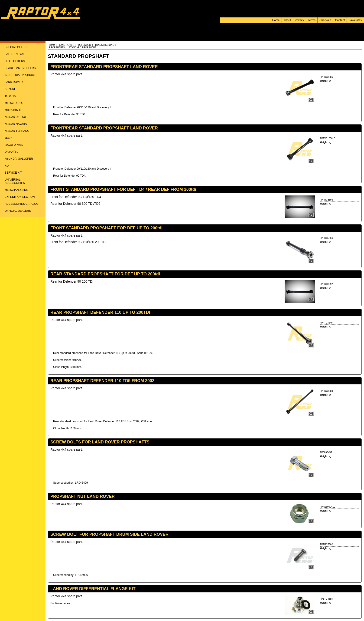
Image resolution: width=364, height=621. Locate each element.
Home (276, 20)
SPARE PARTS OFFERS (20, 68)
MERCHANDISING (16, 190)
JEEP (8, 138)
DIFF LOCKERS (15, 61)
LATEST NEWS (14, 54)
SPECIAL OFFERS (16, 47)
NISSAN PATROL (16, 117)
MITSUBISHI (13, 110)
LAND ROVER (14, 82)
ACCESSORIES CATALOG (22, 204)
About (287, 20)
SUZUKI (10, 89)
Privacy (299, 20)
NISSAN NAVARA (16, 124)
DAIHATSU (12, 152)
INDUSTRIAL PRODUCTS (21, 75)
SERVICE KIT (13, 173)
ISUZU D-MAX (14, 145)
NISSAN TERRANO (17, 131)
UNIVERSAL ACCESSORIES (15, 181)
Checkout (325, 20)
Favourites (355, 20)
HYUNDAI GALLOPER (19, 159)
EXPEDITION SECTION (20, 197)
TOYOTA (10, 96)
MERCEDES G (14, 103)
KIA (7, 166)
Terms (312, 20)
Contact (340, 20)
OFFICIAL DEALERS (18, 211)
